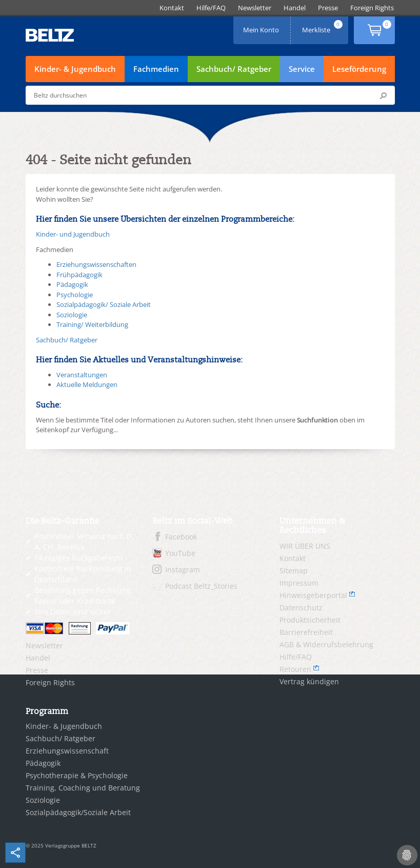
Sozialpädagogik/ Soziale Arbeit (104, 304)
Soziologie (72, 315)
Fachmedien (156, 69)
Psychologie (75, 295)
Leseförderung (359, 69)
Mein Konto (262, 26)
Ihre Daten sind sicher (73, 612)
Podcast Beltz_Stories (201, 586)
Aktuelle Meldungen (87, 384)
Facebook (181, 537)
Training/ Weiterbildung (92, 324)
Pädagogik (72, 284)
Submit (383, 95)
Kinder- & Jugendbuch (75, 69)
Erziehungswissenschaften (96, 264)
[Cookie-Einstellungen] (407, 855)
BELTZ (50, 35)
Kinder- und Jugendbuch (73, 234)
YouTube (180, 553)
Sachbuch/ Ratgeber (234, 69)
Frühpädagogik (79, 275)
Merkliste (323, 26)
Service (302, 69)
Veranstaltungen (82, 375)
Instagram (183, 570)
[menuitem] (172, 8)
